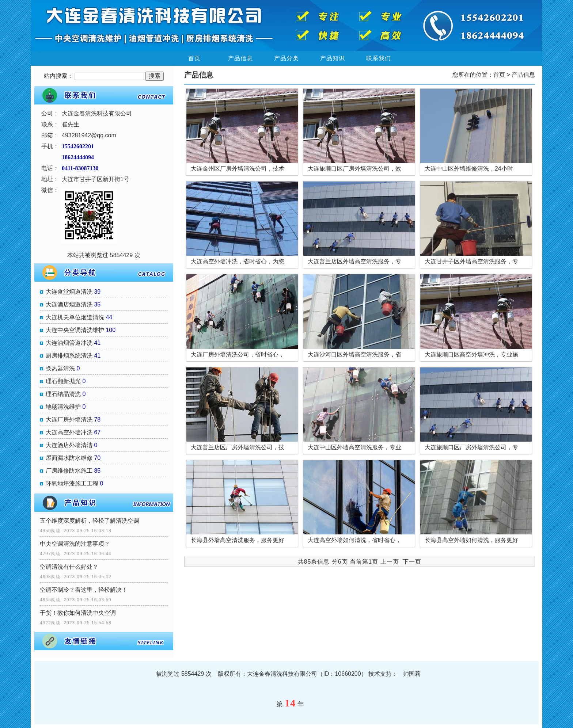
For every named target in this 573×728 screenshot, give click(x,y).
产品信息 (240, 58)
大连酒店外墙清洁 (69, 445)
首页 (194, 58)
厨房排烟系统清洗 (69, 356)
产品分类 (286, 58)
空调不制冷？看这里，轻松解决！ (84, 590)
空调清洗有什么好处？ (69, 567)
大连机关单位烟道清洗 (75, 317)
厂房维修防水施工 (69, 471)
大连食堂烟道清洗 (69, 292)
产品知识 (333, 58)
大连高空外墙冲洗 (69, 432)
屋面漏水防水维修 (69, 458)
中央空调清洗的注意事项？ (75, 544)
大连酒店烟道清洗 (69, 304)
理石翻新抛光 (63, 381)
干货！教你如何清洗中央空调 (78, 613)
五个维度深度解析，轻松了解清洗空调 (90, 521)
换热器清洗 (60, 368)
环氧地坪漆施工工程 (72, 483)
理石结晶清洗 (63, 394)
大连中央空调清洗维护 (75, 330)
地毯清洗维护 (63, 407)
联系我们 (379, 58)
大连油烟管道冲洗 (69, 343)
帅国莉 (412, 674)
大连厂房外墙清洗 (69, 420)
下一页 (412, 562)
